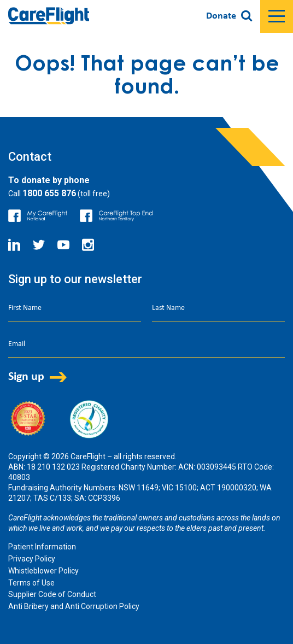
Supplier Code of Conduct (52, 594)
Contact (30, 157)
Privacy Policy (32, 559)
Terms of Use (31, 583)
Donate (221, 16)
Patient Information (42, 547)
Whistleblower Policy (43, 571)
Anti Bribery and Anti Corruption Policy (74, 606)
